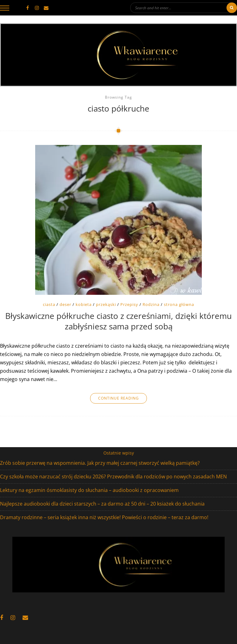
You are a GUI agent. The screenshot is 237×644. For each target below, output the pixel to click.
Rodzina (151, 304)
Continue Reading (118, 398)
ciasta (49, 304)
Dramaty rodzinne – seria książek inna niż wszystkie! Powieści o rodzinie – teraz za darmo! (104, 517)
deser (65, 304)
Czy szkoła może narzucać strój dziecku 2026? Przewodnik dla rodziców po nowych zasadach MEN (113, 477)
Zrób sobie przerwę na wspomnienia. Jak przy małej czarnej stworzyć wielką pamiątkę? (100, 463)
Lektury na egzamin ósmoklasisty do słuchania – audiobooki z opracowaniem (89, 490)
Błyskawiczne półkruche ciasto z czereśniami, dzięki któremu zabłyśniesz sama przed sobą (118, 321)
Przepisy (129, 304)
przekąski (106, 304)
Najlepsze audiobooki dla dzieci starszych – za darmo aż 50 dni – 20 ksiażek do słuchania (102, 504)
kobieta (84, 304)
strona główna (179, 304)
